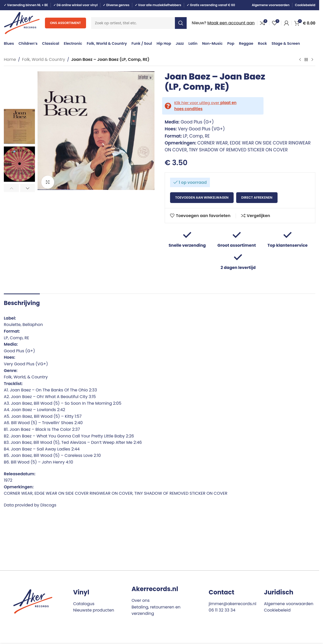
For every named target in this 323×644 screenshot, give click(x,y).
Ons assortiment (65, 23)
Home (10, 59)
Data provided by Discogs (30, 505)
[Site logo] (22, 23)
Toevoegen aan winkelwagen (202, 197)
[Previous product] (300, 60)
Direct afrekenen (257, 197)
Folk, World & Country (44, 59)
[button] (11, 188)
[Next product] (312, 60)
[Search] (139, 23)
